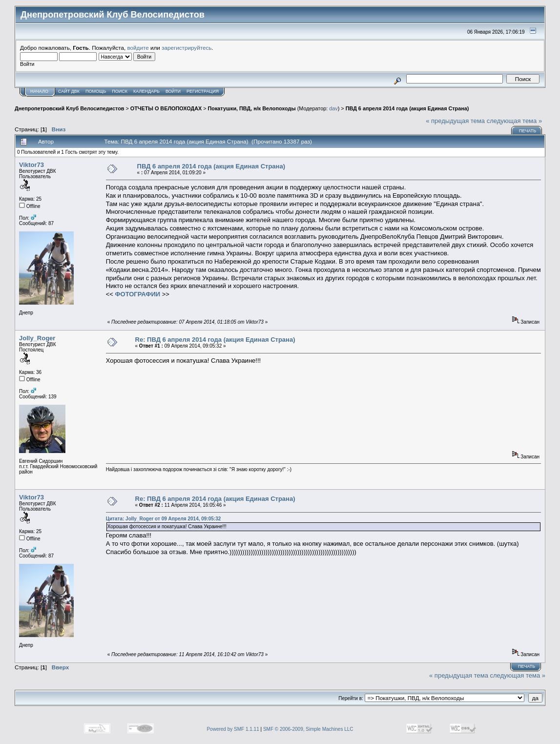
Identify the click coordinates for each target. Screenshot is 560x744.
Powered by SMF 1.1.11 (233, 729)
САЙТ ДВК (69, 91)
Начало (39, 91)
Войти (173, 91)
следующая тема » (515, 121)
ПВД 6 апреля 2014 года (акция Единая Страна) (407, 108)
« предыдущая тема (455, 121)
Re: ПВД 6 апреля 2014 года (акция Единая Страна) (215, 340)
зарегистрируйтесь (187, 48)
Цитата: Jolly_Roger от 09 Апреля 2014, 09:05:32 (164, 519)
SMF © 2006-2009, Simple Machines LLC (308, 729)
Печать (528, 131)
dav (333, 108)
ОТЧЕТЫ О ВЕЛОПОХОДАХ (166, 108)
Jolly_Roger (37, 338)
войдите (138, 48)
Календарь (146, 91)
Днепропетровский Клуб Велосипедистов (69, 108)
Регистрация (203, 91)
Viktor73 (31, 165)
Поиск (120, 91)
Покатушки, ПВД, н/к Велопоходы (252, 108)
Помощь (96, 91)
